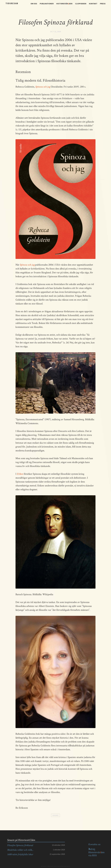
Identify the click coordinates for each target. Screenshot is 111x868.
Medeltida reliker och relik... (20, 850)
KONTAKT (93, 4)
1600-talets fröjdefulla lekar (20, 854)
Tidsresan (12, 3)
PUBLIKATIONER (47, 4)
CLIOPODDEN (81, 4)
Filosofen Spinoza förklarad (20, 845)
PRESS (103, 4)
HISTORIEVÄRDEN (64, 4)
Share (56, 815)
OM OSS (34, 4)
